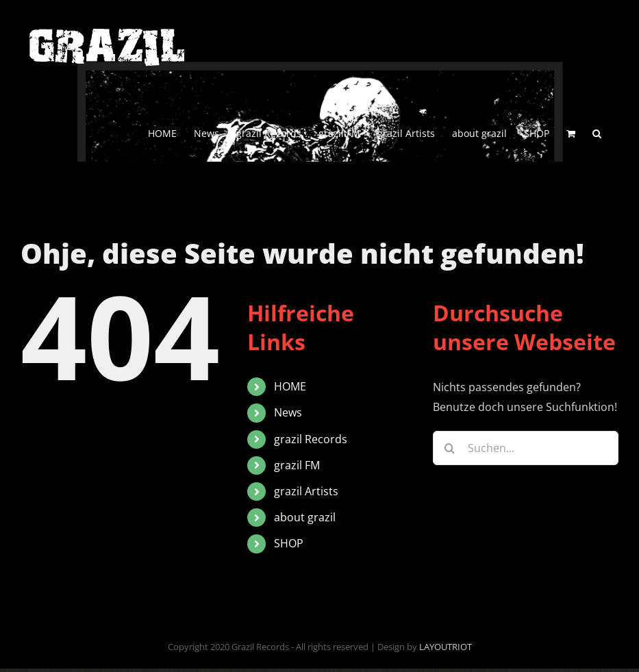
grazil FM (297, 465)
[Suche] (450, 448)
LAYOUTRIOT (446, 647)
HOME (290, 386)
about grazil (305, 517)
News (288, 412)
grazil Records (311, 439)
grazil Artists (306, 491)
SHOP (289, 543)
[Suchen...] (526, 448)
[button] (597, 132)
